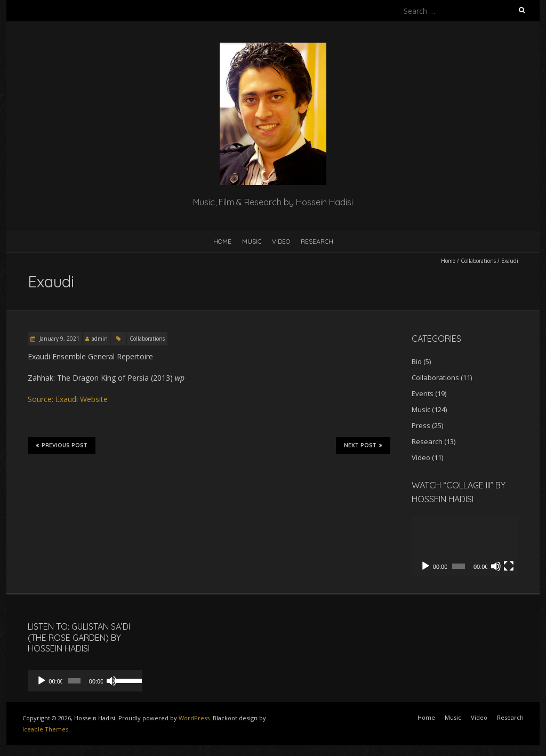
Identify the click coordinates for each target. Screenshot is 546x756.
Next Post (363, 445)
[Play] (425, 566)
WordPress (194, 718)
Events (423, 393)
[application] (465, 547)
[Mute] (496, 566)
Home (222, 241)
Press (421, 425)
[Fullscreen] (509, 566)
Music (252, 241)
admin (100, 339)
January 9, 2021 (59, 339)
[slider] (71, 681)
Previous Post (62, 445)
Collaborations (478, 261)
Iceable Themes (45, 729)
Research (317, 241)
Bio (417, 361)
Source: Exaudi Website (68, 399)
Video (281, 241)
